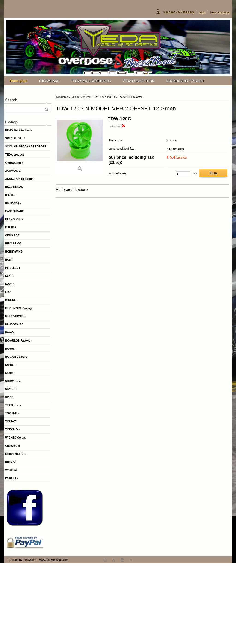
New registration (220, 12)
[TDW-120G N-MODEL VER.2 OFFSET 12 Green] (80, 145)
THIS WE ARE (49, 81)
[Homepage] (18, 81)
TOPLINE (75, 97)
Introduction (62, 97)
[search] (47, 110)
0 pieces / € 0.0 (179, 12)
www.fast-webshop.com (54, 560)
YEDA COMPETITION (138, 81)
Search (11, 100)
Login (202, 12)
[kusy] (183, 174)
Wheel (86, 97)
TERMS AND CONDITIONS (91, 81)
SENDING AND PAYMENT (185, 81)
